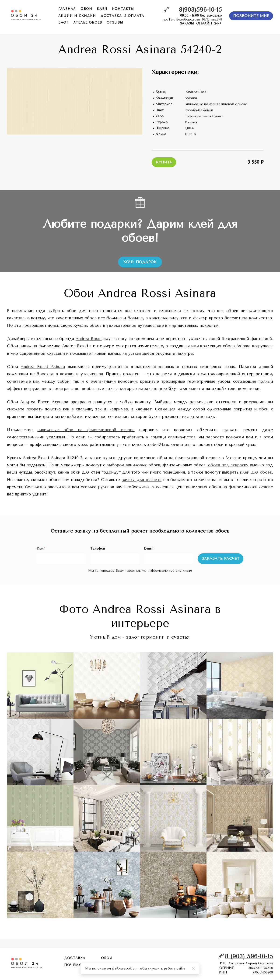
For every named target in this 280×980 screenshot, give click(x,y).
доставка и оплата (122, 16)
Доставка (75, 958)
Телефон (98, 548)
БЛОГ (63, 22)
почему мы (77, 965)
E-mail (149, 548)
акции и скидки (77, 16)
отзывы (115, 22)
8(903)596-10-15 (200, 10)
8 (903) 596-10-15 (249, 956)
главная (67, 9)
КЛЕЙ (102, 9)
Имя (41, 548)
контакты (123, 9)
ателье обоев (88, 22)
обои (86, 9)
